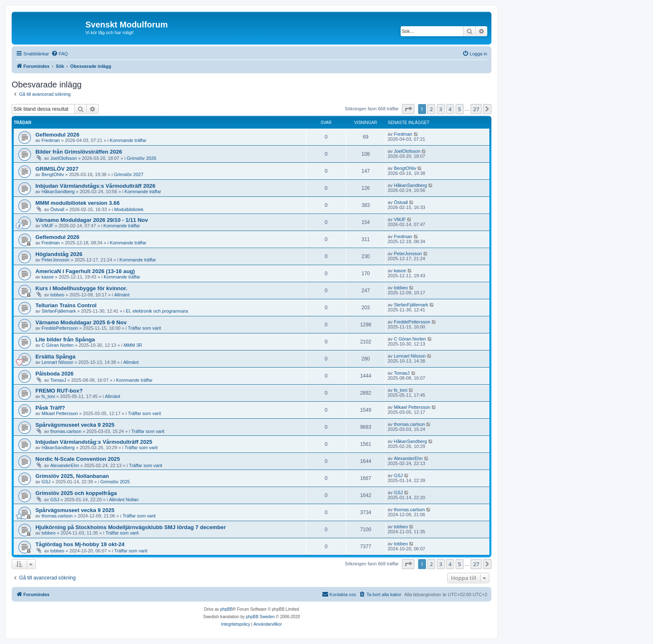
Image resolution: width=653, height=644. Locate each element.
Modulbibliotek (129, 209)
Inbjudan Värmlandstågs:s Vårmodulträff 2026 (95, 186)
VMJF (48, 226)
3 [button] (441, 109)
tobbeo (57, 295)
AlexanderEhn (65, 465)
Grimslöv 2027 (128, 174)
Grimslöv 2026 (141, 158)
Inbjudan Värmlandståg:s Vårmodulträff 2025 (94, 442)
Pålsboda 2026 (55, 374)
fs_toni (48, 396)
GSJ (46, 482)
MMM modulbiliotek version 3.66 (77, 203)
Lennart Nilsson (57, 362)
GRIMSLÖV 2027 (57, 169)
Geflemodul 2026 (57, 135)
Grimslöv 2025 (115, 482)
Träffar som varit (144, 328)
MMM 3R (133, 345)
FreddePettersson (60, 328)
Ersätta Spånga (55, 357)
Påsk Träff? (50, 408)
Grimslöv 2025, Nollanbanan (72, 476)
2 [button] (431, 109)
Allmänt (122, 295)
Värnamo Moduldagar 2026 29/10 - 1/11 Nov (92, 220)
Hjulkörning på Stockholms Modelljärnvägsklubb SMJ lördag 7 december (131, 527)
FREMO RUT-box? (59, 391)
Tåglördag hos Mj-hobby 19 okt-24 (80, 544)
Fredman (51, 140)
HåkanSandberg (58, 191)
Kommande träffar (128, 140)
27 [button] (476, 109)
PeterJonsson (56, 260)
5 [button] (460, 109)
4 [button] (450, 109)
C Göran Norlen (58, 345)
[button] (408, 109)
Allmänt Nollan (124, 500)
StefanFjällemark (59, 311)
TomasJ (58, 380)
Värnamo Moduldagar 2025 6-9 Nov (81, 322)
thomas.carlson (66, 431)
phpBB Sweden (260, 617)
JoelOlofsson (64, 158)
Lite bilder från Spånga (65, 339)
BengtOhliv (53, 174)
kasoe (48, 277)
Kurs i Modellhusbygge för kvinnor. (81, 288)
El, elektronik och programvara (157, 311)
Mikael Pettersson (60, 413)
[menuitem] (60, 54)
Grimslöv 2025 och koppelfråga (76, 493)
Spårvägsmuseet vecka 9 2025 (75, 425)
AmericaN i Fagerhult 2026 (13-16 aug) (85, 271)
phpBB (227, 609)
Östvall (57, 209)
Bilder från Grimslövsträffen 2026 (79, 152)
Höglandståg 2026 (59, 254)
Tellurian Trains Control (66, 305)
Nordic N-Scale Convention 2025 (78, 459)
